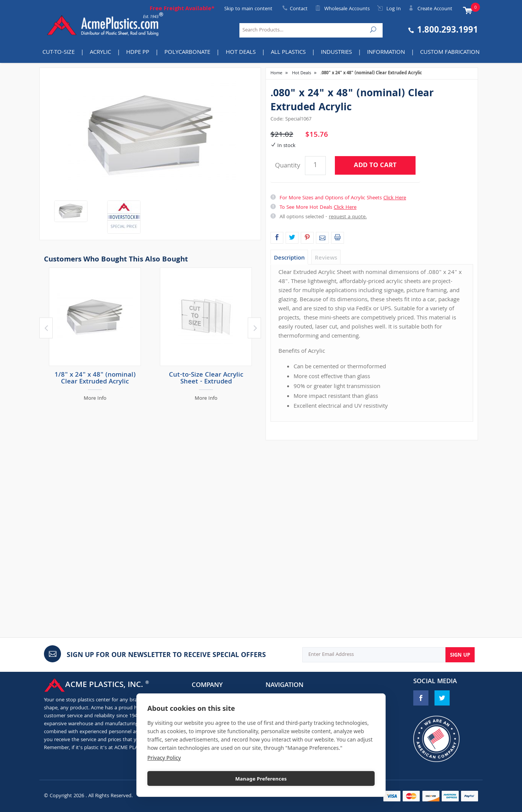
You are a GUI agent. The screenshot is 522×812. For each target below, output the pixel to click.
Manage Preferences (261, 779)
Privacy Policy (164, 758)
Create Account (430, 9)
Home (276, 73)
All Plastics (288, 53)
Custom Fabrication (450, 53)
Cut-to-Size (59, 53)
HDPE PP (138, 53)
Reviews (326, 258)
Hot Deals (241, 53)
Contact (299, 9)
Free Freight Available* (182, 9)
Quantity (288, 166)
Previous (46, 328)
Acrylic (100, 53)
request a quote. (348, 217)
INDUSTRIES (336, 53)
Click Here (395, 198)
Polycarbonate (187, 53)
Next (254, 328)
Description (289, 258)
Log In (389, 9)
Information (386, 53)
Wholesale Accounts (342, 9)
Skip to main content (248, 9)
